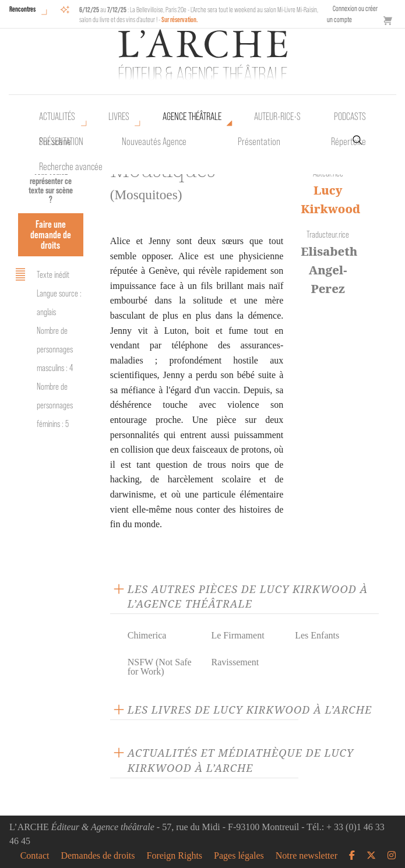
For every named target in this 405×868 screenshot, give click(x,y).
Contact (35, 856)
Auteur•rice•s (277, 117)
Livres (119, 117)
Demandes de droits (98, 856)
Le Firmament (237, 635)
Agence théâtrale (192, 117)
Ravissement (235, 662)
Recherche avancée (71, 167)
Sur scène (55, 142)
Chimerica (147, 635)
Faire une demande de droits (51, 234)
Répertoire (348, 142)
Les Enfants (317, 635)
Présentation (259, 142)
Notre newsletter (307, 856)
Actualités (57, 117)
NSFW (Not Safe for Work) (160, 667)
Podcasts (350, 117)
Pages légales (239, 856)
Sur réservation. (180, 20)
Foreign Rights (175, 856)
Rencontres (22, 9)
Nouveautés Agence (154, 142)
